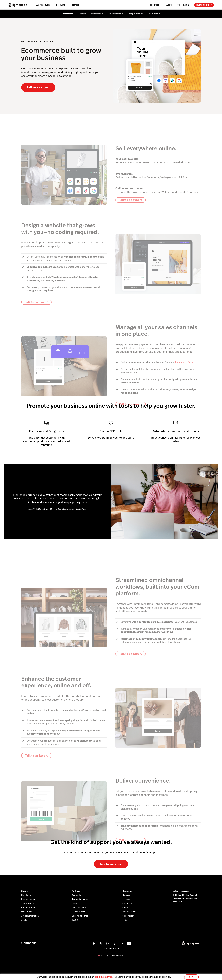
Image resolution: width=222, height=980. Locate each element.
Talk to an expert (204, 5)
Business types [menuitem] (43, 5)
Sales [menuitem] (81, 14)
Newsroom (127, 895)
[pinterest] (115, 943)
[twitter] (100, 943)
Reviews (126, 899)
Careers (126, 908)
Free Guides (27, 912)
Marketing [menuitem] (96, 14)
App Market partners (81, 899)
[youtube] (129, 943)
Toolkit (75, 920)
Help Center (27, 895)
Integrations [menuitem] (134, 14)
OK (191, 976)
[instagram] (107, 943)
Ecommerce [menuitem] (67, 14)
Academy (25, 920)
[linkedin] (122, 943)
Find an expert (78, 912)
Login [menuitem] (186, 5)
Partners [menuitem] (75, 5)
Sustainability (128, 916)
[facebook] (93, 943)
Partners (76, 891)
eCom (75, 904)
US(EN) (104, 956)
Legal (125, 920)
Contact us (127, 904)
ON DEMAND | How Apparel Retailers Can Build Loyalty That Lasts (185, 898)
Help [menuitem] (178, 5)
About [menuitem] (169, 5)
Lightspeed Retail (185, 362)
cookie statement (104, 976)
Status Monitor (28, 904)
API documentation (30, 916)
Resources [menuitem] (154, 5)
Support (25, 891)
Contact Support (29, 908)
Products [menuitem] (61, 5)
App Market (77, 895)
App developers (79, 908)
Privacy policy (117, 956)
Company (127, 891)
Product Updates (29, 899)
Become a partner (80, 916)
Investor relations (130, 912)
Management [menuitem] (115, 14)
